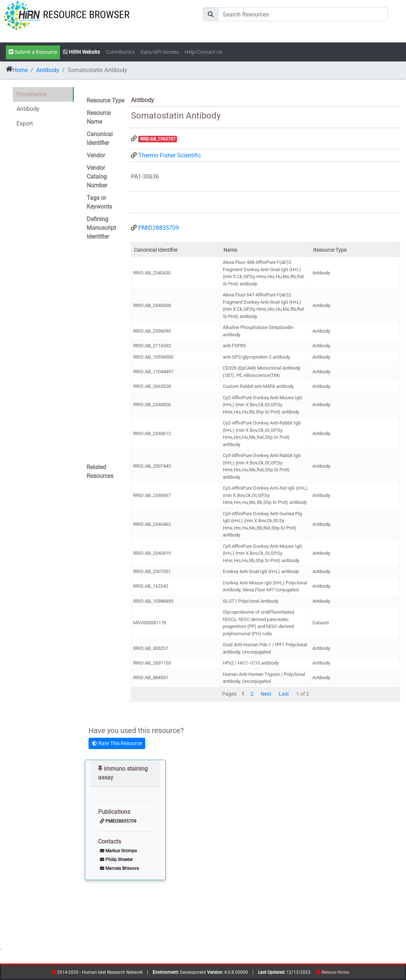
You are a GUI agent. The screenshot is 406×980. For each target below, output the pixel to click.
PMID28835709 (159, 228)
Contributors (120, 52)
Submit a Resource (33, 52)
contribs (354, 974)
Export (25, 124)
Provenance (32, 94)
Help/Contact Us (204, 52)
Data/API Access (160, 52)
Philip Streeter (116, 860)
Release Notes (335, 972)
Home (20, 70)
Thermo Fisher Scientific (170, 155)
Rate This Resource (117, 743)
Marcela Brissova (119, 868)
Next (266, 694)
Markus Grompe (118, 851)
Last (284, 694)
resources (352, 974)
